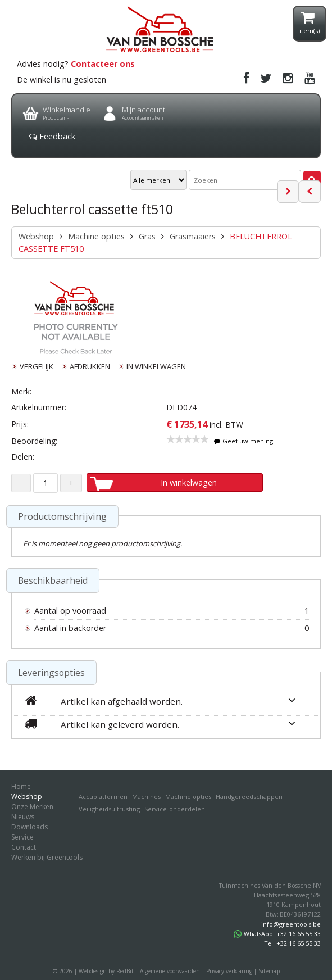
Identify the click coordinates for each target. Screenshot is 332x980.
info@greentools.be (291, 924)
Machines (146, 797)
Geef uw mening (244, 441)
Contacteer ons (103, 64)
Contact (24, 847)
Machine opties (96, 236)
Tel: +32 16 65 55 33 (293, 943)
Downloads (29, 827)
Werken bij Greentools (47, 857)
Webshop (36, 236)
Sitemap (269, 971)
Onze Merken (32, 807)
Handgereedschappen (249, 797)
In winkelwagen (189, 482)
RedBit (125, 971)
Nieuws (23, 817)
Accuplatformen (103, 797)
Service (22, 837)
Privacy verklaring (229, 971)
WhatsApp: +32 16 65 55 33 (277, 934)
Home (21, 786)
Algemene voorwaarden (170, 971)
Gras (147, 236)
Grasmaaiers (193, 236)
